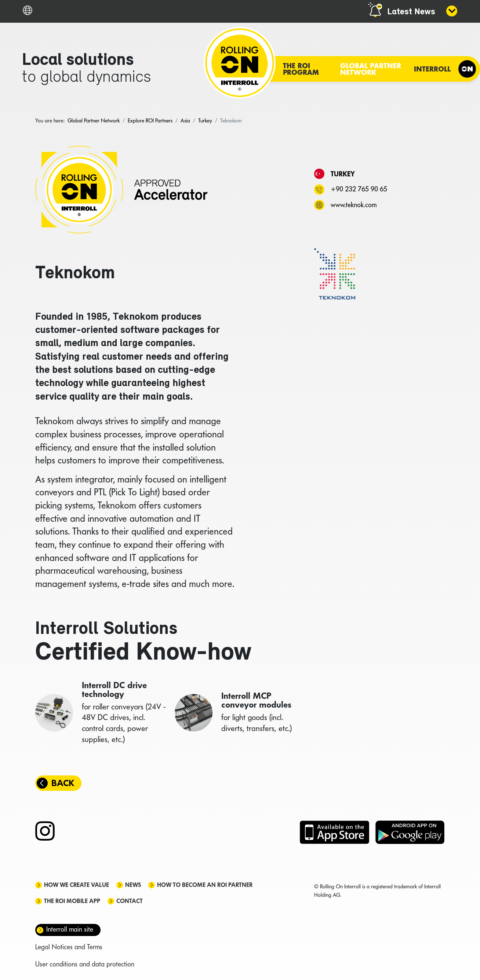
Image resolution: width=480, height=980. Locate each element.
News (133, 885)
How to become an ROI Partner (205, 885)
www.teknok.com (354, 205)
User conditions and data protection (85, 964)
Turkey (343, 174)
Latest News (411, 12)
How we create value (77, 885)
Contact (130, 901)
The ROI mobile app (72, 901)
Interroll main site (70, 929)
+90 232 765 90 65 (359, 189)
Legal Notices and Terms (69, 947)
